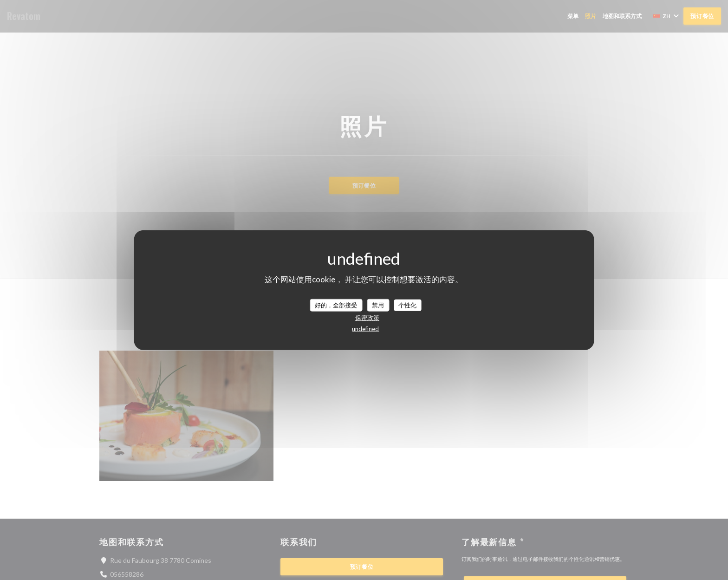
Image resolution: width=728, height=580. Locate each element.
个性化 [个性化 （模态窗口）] (407, 305)
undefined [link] (365, 329)
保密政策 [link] (367, 318)
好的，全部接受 (336, 305)
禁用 (378, 305)
